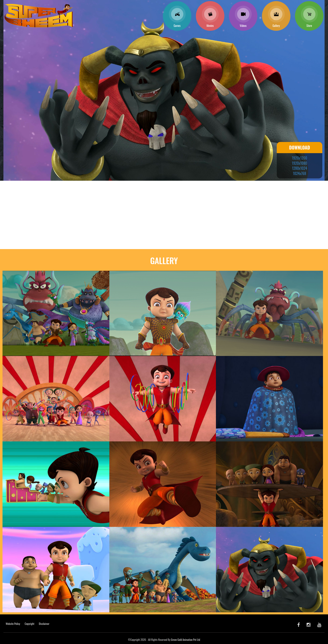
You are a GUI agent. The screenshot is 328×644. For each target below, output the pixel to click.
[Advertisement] (164, 215)
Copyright (29, 624)
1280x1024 (300, 168)
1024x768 (300, 173)
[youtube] (319, 624)
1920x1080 (300, 163)
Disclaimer (44, 624)
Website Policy (13, 624)
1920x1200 (300, 158)
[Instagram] (309, 624)
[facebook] (299, 624)
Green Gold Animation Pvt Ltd (186, 640)
